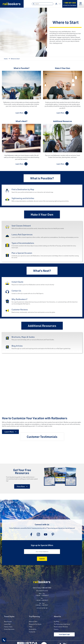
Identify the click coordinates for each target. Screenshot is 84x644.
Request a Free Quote (35, 624)
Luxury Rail (7, 624)
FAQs (31, 627)
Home (6, 59)
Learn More (19, 113)
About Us (57, 617)
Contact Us (32, 632)
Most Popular (8, 621)
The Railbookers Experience (62, 624)
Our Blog (56, 621)
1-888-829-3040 (46, 588)
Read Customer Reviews (61, 627)
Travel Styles (9, 617)
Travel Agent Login (64, 634)
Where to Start (33, 621)
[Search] (43, 4)
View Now (21, 486)
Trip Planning (34, 617)
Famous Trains (8, 627)
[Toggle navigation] (81, 4)
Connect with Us (42, 524)
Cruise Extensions (9, 629)
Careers (56, 629)
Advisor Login (56, 4)
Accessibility (33, 629)
